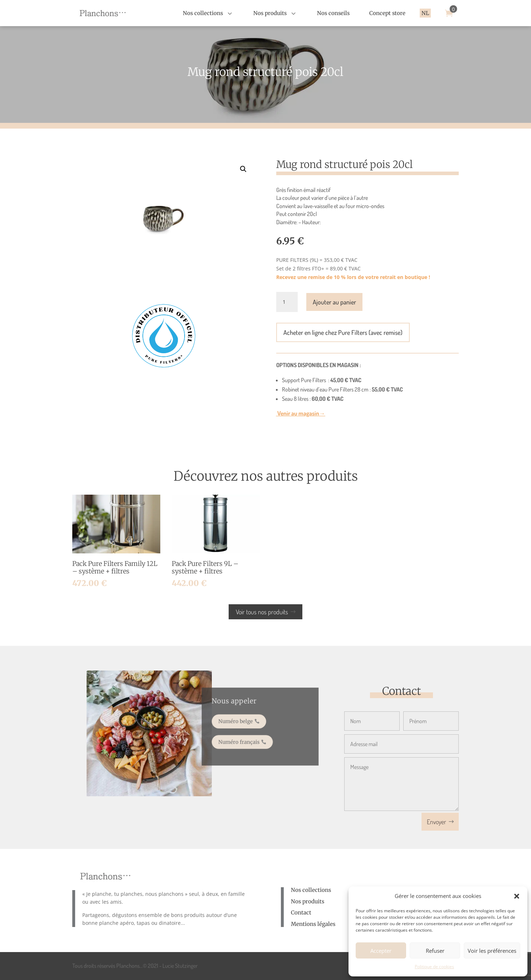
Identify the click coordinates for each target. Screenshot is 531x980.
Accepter (381, 951)
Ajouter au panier (334, 302)
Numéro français (243, 739)
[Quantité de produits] (287, 302)
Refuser (435, 951)
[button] (517, 896)
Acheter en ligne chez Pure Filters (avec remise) (343, 332)
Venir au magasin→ (301, 413)
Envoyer (437, 822)
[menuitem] (208, 13)
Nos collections (311, 890)
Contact (301, 912)
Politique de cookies (434, 967)
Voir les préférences (492, 951)
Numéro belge (240, 722)
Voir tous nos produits (262, 612)
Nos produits (308, 901)
